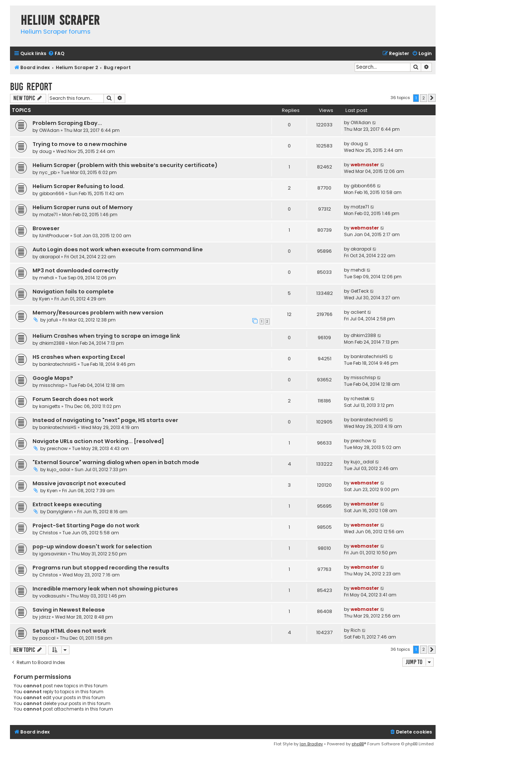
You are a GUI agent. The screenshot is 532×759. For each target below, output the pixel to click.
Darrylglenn (60, 512)
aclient (358, 312)
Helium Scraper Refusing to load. (79, 186)
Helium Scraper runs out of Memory (83, 207)
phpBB (358, 744)
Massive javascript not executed (79, 483)
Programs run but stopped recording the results (101, 568)
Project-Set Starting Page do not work (86, 525)
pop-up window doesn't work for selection (92, 547)
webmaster (365, 165)
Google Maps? (53, 378)
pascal (47, 638)
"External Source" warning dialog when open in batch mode (116, 462)
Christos (49, 533)
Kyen (45, 299)
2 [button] (424, 98)
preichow (57, 448)
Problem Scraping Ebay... (67, 123)
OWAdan (49, 130)
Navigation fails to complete (73, 292)
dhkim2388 (52, 343)
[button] (432, 98)
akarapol (50, 257)
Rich (356, 630)
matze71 (48, 215)
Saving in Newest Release (69, 610)
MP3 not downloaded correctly (76, 270)
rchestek (360, 399)
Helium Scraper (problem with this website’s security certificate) (125, 165)
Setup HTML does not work (69, 631)
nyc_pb (48, 172)
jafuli (52, 320)
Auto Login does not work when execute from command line (118, 249)
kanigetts (50, 406)
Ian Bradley (311, 744)
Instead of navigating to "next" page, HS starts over (105, 420)
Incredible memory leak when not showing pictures (105, 589)
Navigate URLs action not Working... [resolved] (98, 441)
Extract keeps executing (67, 504)
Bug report (31, 87)
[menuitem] (56, 54)
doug (45, 151)
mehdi (47, 278)
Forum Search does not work (73, 399)
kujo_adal (59, 469)
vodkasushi (52, 596)
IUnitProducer (54, 236)
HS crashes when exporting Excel (79, 357)
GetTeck (360, 291)
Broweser (46, 228)
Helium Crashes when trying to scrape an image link (106, 336)
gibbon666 (52, 193)
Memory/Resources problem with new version (98, 313)
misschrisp (52, 385)
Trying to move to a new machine (80, 144)
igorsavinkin (53, 554)
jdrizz (45, 617)
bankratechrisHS (58, 364)
